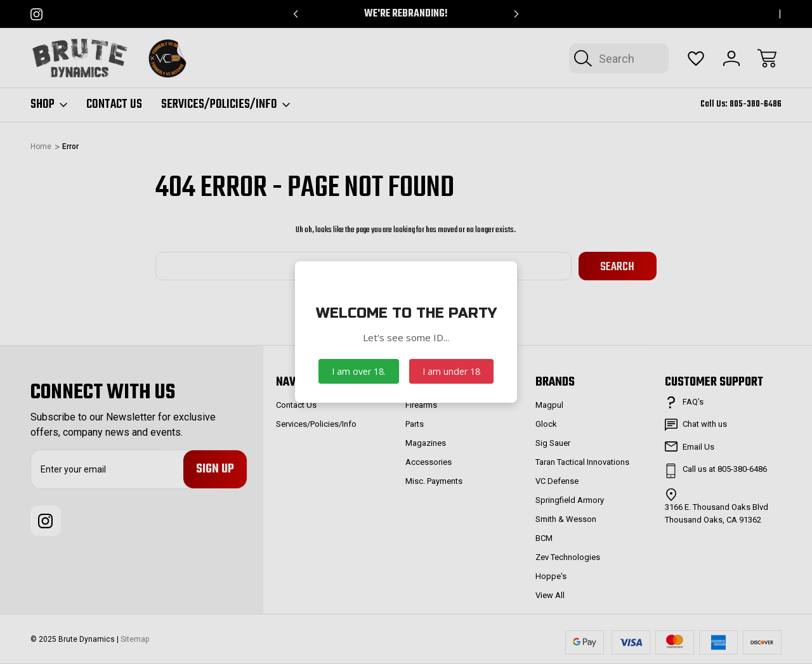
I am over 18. (359, 371)
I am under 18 (451, 371)
